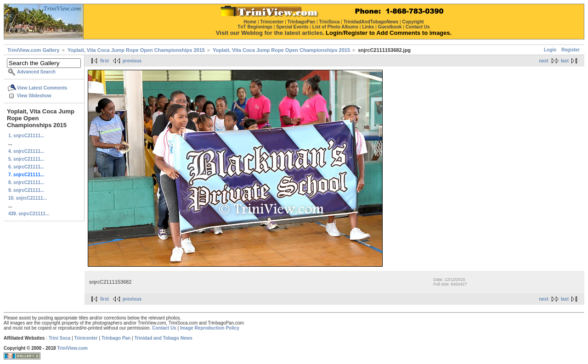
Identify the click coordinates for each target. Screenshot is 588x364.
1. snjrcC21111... (26, 136)
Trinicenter (86, 338)
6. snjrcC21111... (26, 167)
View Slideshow (34, 96)
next (544, 61)
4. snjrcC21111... (26, 151)
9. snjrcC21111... (26, 190)
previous (132, 61)
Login (550, 50)
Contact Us (164, 328)
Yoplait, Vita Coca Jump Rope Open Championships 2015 (136, 50)
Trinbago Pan (116, 338)
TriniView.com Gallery (34, 50)
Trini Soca (60, 338)
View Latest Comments (42, 88)
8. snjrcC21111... (26, 182)
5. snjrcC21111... (26, 159)
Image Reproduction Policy (210, 328)
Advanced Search (36, 72)
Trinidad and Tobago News (163, 338)
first (105, 61)
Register (571, 50)
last (565, 61)
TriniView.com (72, 348)
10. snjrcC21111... (28, 198)
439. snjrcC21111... (29, 214)
